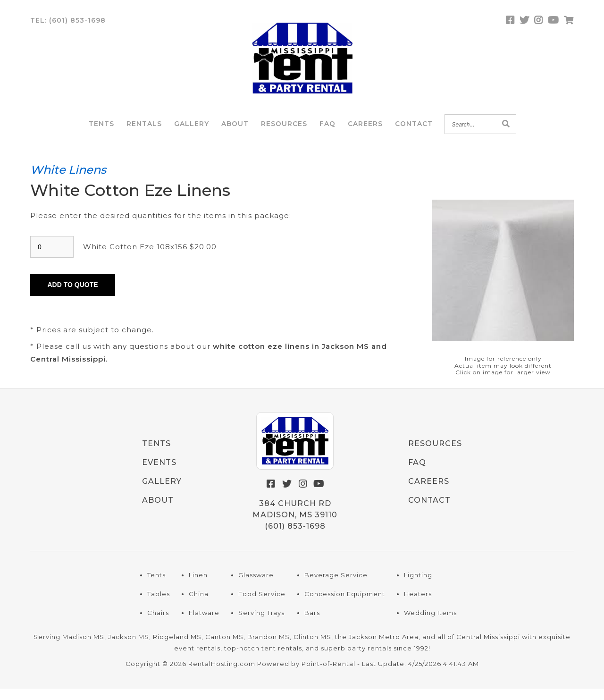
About (235, 129)
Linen (198, 587)
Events (159, 474)
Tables (159, 606)
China (199, 606)
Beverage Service (336, 587)
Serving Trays (261, 624)
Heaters (418, 606)
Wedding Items (430, 624)
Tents (101, 129)
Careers (365, 129)
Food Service (262, 606)
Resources (284, 129)
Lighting (418, 587)
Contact (414, 129)
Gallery (192, 129)
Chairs (158, 624)
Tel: (68, 26)
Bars (312, 624)
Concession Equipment (345, 606)
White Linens (68, 181)
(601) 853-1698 (295, 538)
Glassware (256, 587)
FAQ (327, 129)
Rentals (144, 129)
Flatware (204, 624)
